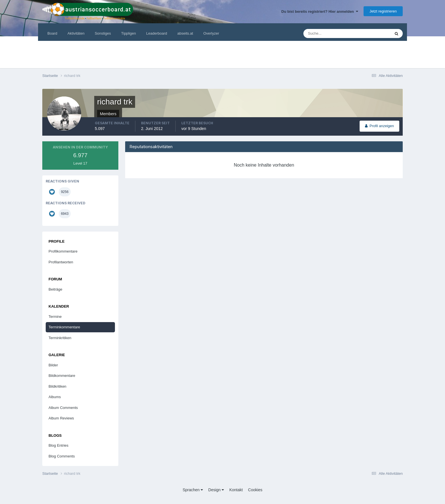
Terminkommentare (64, 327)
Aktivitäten (76, 33)
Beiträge (55, 289)
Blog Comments (62, 456)
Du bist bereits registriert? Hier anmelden (320, 11)
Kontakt (236, 490)
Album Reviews (61, 418)
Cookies (255, 490)
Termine (55, 317)
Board (52, 33)
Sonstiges (103, 33)
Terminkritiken (60, 338)
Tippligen (129, 33)
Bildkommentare (62, 376)
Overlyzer (211, 33)
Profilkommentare (63, 251)
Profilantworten (61, 262)
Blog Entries (58, 445)
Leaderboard (157, 33)
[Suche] (330, 33)
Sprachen (193, 490)
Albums (55, 397)
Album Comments (63, 408)
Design (216, 490)
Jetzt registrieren (383, 11)
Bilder (53, 365)
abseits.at (185, 33)
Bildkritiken (57, 386)
